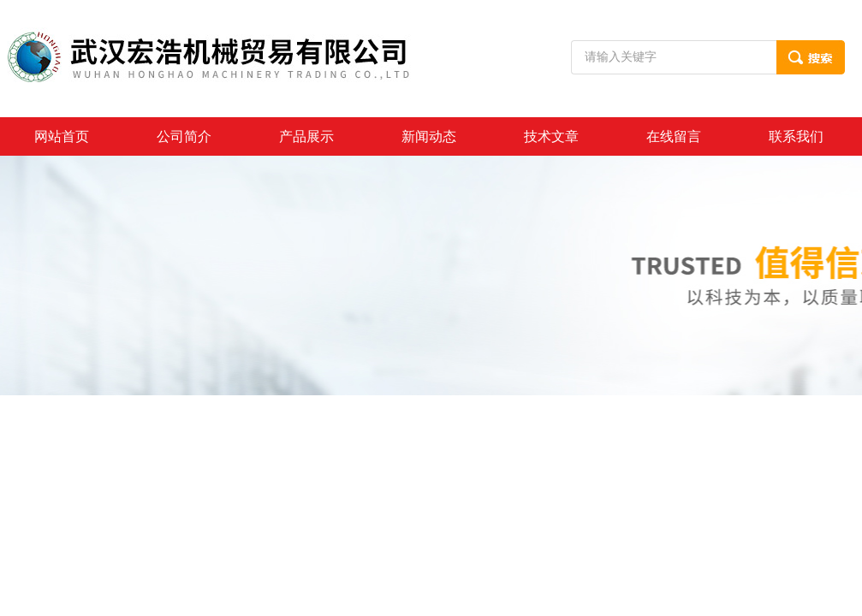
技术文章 (551, 136)
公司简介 (184, 136)
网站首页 (62, 136)
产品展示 (306, 136)
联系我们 (796, 136)
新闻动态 (429, 136)
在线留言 (674, 136)
